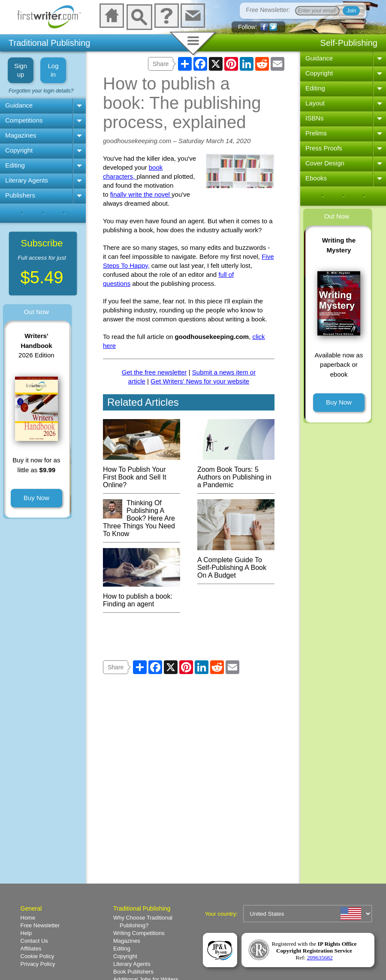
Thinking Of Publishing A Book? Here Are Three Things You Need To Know (139, 518)
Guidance (19, 105)
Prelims (316, 133)
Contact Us (34, 941)
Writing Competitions (139, 933)
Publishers (20, 195)
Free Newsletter (40, 925)
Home (28, 918)
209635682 (320, 958)
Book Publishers (133, 972)
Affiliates (31, 949)
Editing (15, 165)
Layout (315, 103)
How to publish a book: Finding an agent (142, 596)
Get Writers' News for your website (200, 381)
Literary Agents (27, 180)
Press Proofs (324, 148)
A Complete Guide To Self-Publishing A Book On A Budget (236, 564)
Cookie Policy (38, 956)
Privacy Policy (38, 964)
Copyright (19, 150)
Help (26, 933)
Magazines (21, 135)
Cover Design (325, 163)
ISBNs (315, 118)
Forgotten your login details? (41, 91)
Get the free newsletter (154, 372)
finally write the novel (141, 194)
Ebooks (316, 178)
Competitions (24, 120)
